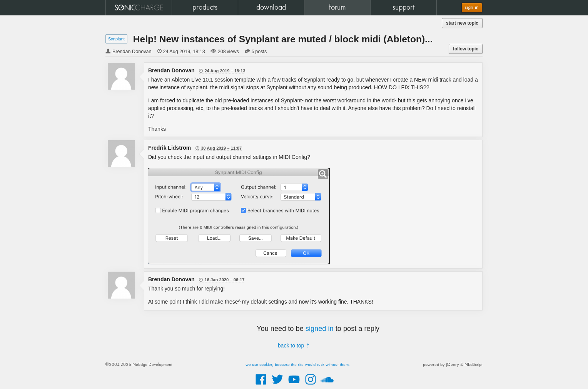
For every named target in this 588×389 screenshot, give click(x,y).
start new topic (462, 23)
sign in (472, 8)
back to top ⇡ (294, 346)
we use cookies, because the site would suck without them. (298, 365)
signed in (320, 329)
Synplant (116, 39)
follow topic (466, 49)
